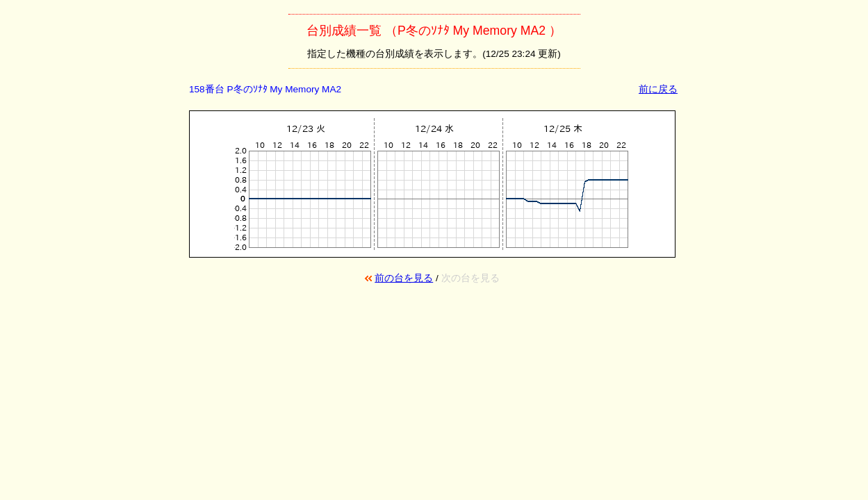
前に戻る (658, 89)
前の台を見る (404, 278)
